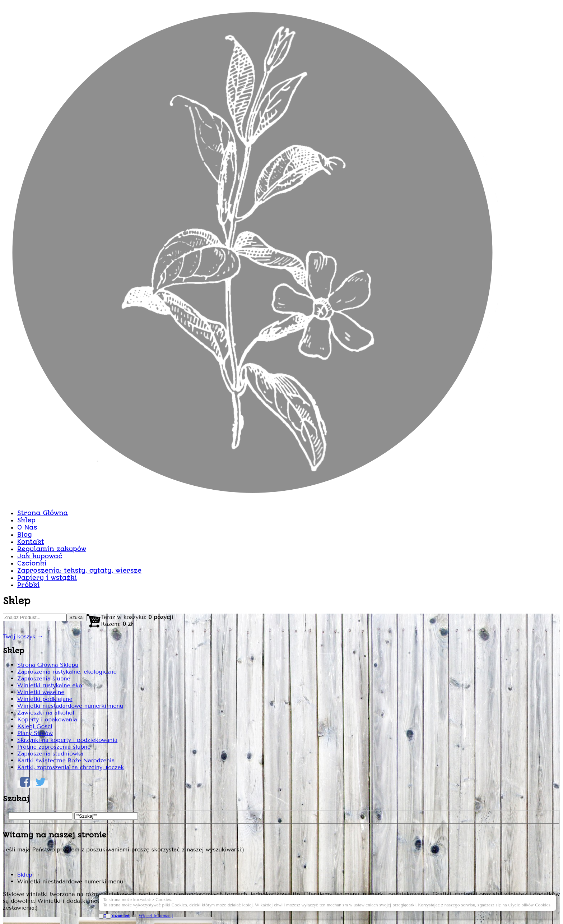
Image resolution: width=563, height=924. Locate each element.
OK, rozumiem (468, 907)
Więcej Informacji (507, 907)
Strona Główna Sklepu (139, 288)
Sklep (242, 189)
